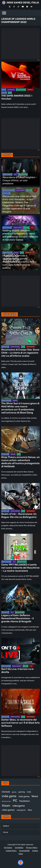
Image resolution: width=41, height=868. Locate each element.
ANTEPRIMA (7, 228)
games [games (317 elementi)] (14, 792)
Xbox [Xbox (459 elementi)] (30, 810)
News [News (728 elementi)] (35, 796)
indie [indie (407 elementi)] (29, 792)
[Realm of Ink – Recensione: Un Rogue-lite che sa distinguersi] (20, 496)
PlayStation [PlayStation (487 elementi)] (25, 801)
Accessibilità (24, 851)
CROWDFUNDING (9, 190)
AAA (4, 90)
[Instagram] (18, 7)
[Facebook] (14, 7)
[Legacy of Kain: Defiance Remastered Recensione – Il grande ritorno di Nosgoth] (20, 598)
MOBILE (30, 90)
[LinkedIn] (31, 7)
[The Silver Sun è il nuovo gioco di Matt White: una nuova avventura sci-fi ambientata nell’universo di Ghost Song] (20, 386)
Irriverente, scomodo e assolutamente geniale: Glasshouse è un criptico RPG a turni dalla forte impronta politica (19, 262)
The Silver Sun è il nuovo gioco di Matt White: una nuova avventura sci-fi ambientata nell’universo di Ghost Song (20, 408)
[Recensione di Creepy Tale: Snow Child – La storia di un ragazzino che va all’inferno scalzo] (20, 332)
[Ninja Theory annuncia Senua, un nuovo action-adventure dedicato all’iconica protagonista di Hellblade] (20, 439)
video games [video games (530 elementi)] (8, 810)
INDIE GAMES (21, 90)
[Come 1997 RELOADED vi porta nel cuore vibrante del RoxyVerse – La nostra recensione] (20, 547)
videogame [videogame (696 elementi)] (19, 806)
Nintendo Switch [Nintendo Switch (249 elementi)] (6, 801)
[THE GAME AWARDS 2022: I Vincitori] (20, 75)
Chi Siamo (8, 848)
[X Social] (10, 7)
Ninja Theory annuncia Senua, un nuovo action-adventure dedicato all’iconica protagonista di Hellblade (20, 462)
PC (10, 93)
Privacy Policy (32, 848)
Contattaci (19, 848)
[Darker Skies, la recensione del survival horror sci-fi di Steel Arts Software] (20, 702)
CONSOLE (11, 90)
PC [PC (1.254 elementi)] (15, 801)
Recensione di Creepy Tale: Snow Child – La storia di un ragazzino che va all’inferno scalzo (20, 353)
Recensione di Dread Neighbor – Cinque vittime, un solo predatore (20, 180)
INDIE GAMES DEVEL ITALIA (23, 3)
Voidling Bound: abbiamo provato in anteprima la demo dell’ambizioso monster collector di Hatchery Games (20, 235)
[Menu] (4, 13)
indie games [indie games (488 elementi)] (24, 796)
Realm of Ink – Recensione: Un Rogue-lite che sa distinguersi (19, 515)
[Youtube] (23, 7)
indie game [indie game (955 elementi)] (9, 796)
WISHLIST (6, 193)
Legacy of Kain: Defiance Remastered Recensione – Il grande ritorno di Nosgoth (18, 618)
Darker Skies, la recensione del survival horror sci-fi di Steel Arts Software (20, 723)
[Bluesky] (27, 7)
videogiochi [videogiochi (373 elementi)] (21, 810)
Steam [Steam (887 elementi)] (6, 806)
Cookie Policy (11, 851)
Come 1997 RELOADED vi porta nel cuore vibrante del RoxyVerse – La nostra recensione (20, 568)
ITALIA (6, 832)
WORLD (6, 826)
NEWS (4, 93)
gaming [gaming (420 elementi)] (22, 792)
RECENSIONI (23, 174)
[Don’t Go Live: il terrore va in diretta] (20, 651)
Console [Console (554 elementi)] (6, 792)
